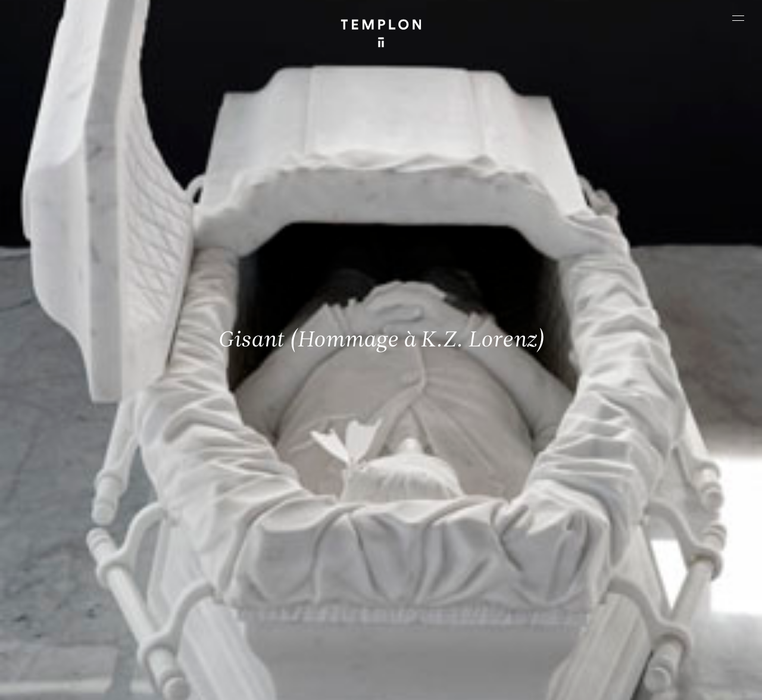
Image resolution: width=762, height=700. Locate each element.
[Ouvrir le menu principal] (738, 18)
